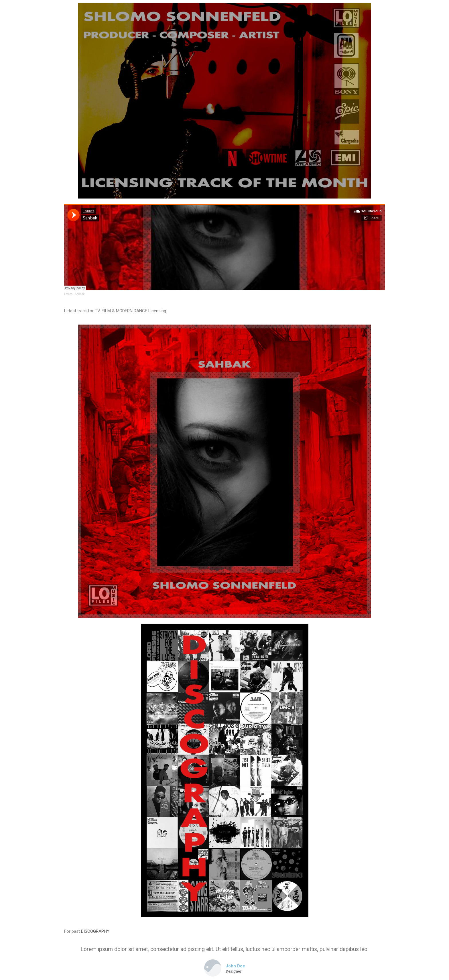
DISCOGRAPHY (95, 931)
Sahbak (80, 294)
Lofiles (68, 294)
